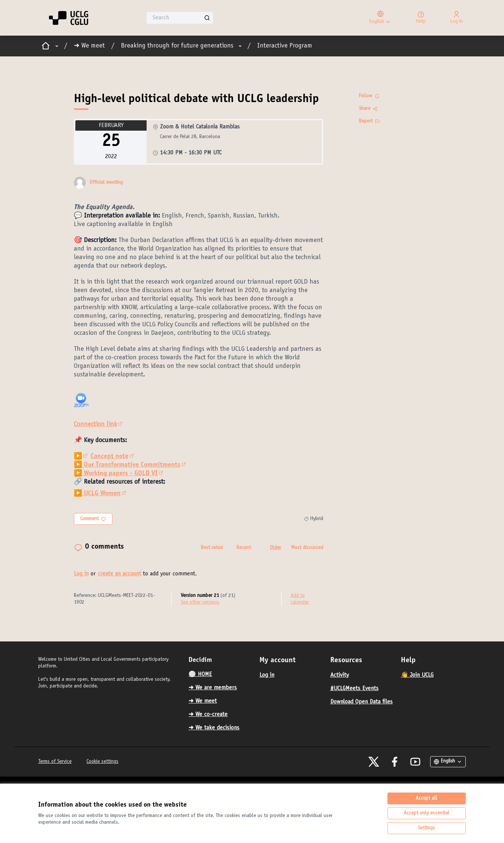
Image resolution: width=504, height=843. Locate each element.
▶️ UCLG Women (101, 494)
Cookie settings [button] (102, 762)
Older (275, 548)
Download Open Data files (361, 702)
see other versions (200, 602)
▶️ (81, 457)
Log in (81, 574)
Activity (340, 675)
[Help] (421, 18)
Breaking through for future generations (177, 46)
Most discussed (307, 548)
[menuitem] (221, 674)
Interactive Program (285, 46)
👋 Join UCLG (417, 675)
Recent (244, 548)
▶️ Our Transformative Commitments (130, 465)
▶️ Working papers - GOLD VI (119, 474)
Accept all (426, 798)
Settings (426, 828)
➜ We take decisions (214, 728)
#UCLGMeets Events (354, 689)
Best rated (212, 548)
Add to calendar (300, 599)
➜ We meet (89, 46)
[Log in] (456, 18)
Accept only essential (427, 813)
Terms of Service (55, 762)
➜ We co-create (208, 715)
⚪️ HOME (200, 674)
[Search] (180, 18)
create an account (119, 574)
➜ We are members (213, 688)
